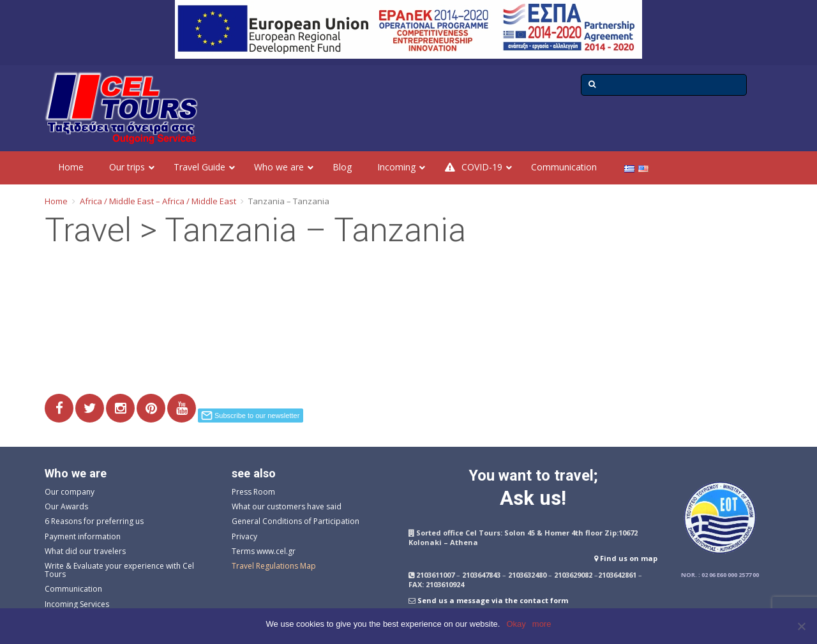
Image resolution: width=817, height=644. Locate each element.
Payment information (83, 536)
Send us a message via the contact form (493, 600)
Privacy (244, 536)
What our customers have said (287, 506)
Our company (70, 492)
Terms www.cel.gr (264, 551)
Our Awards (66, 506)
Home (56, 201)
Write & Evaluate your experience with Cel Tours (119, 570)
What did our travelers (85, 551)
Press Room (253, 492)
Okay (516, 624)
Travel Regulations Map (274, 566)
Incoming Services (77, 604)
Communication (73, 589)
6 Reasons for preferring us (94, 521)
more (542, 624)
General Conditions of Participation (296, 521)
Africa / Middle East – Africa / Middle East (158, 201)
